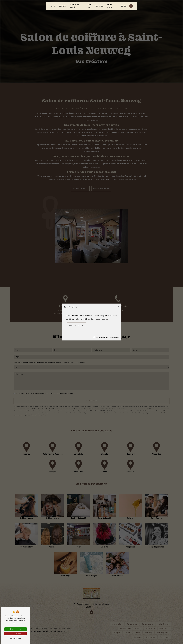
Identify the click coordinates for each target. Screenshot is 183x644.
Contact (124, 6)
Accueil (53, 6)
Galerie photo (110, 6)
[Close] (118, 307)
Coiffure (62, 6)
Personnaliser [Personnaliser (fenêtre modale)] (16, 638)
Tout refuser (16, 634)
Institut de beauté (74, 6)
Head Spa (90, 6)
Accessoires (100, 6)
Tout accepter (16, 629)
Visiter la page (76, 325)
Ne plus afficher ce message (107, 337)
